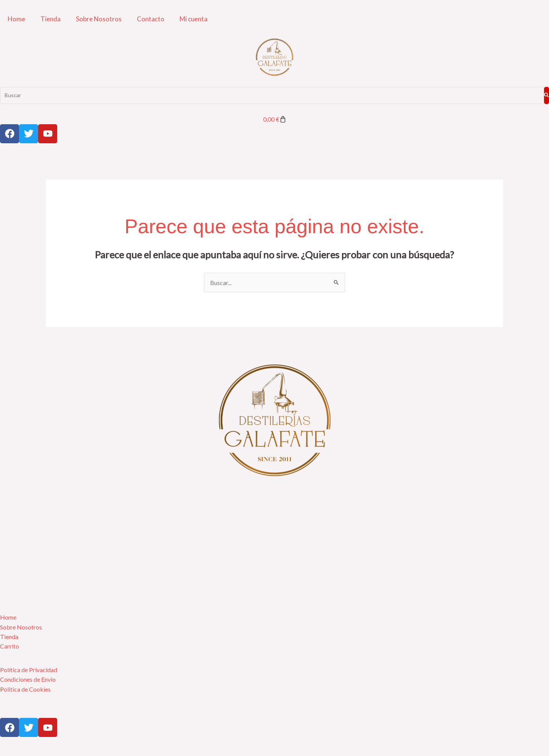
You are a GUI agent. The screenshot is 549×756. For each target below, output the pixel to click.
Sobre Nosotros (99, 19)
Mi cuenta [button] (193, 19)
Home (16, 19)
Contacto (151, 19)
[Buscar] (272, 95)
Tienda (51, 19)
